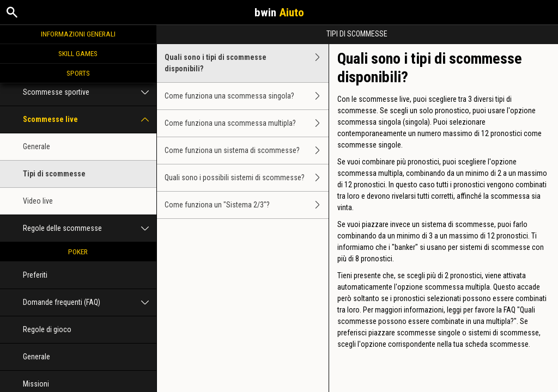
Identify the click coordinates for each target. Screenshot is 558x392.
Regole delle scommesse (90, 228)
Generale (37, 146)
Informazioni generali (78, 34)
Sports (78, 73)
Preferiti (35, 275)
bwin (279, 13)
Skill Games (78, 53)
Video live (38, 201)
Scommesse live (90, 120)
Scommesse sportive (90, 92)
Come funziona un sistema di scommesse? (247, 151)
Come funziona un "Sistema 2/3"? (247, 205)
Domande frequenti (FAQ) (90, 302)
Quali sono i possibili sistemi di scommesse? (247, 178)
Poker (78, 252)
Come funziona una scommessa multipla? (247, 123)
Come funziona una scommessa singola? (247, 96)
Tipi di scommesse (54, 174)
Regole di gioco (47, 329)
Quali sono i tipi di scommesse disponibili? (247, 63)
